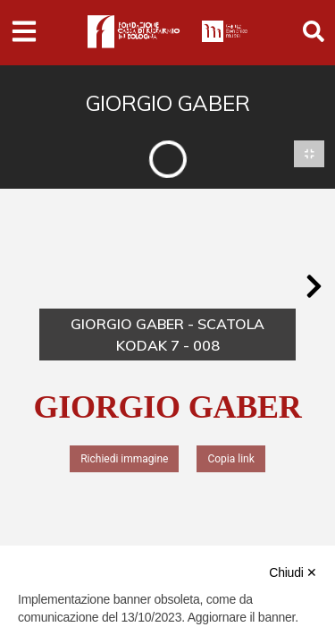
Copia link (230, 459)
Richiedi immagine (124, 459)
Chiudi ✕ (293, 572)
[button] (314, 286)
